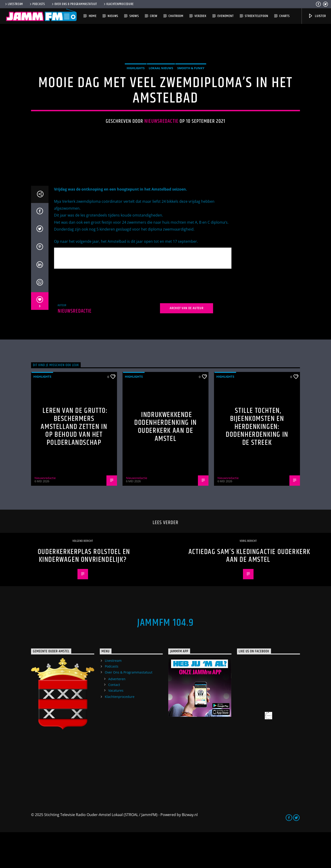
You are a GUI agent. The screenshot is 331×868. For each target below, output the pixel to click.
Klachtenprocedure (118, 4)
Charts (284, 16)
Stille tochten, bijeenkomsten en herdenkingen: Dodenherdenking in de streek (257, 463)
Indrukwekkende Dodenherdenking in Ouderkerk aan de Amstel (165, 463)
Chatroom (176, 16)
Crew (154, 16)
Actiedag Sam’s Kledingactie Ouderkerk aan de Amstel (249, 592)
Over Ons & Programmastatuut (74, 4)
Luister (317, 16)
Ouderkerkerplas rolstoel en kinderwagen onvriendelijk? (84, 592)
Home (93, 16)
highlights (136, 86)
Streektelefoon (256, 16)
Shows (134, 16)
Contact (114, 721)
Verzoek (200, 16)
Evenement (225, 16)
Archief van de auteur (187, 344)
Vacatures (116, 726)
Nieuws (113, 16)
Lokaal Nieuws (161, 86)
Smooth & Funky (191, 86)
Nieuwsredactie (161, 139)
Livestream (14, 4)
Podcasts (37, 4)
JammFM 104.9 (165, 659)
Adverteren (117, 715)
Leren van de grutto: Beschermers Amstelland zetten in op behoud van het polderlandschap (74, 463)
